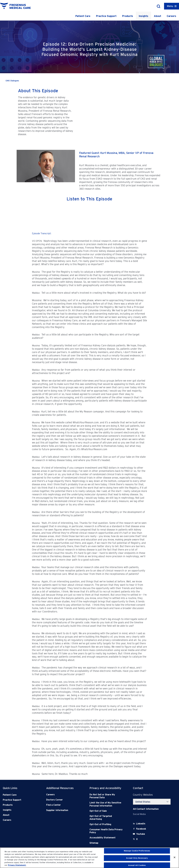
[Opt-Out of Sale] (107, 811)
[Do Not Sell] (107, 796)
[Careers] (64, 795)
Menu (170, 6)
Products (128, 16)
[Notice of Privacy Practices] (107, 804)
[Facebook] (141, 829)
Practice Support (106, 16)
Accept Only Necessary (137, 858)
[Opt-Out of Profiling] (107, 824)
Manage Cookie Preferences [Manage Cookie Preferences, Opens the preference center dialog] (137, 851)
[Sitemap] (107, 843)
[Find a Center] (64, 805)
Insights (143, 16)
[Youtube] (141, 834)
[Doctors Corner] (64, 800)
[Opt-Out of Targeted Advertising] (107, 818)
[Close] (175, 857)
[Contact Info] (146, 809)
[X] (137, 839)
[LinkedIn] (141, 824)
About (157, 16)
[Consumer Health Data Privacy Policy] (107, 831)
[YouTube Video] (119, 111)
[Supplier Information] (64, 810)
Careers (171, 16)
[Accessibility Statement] (107, 838)
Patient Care (83, 16)
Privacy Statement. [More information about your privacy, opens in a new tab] (17, 865)
